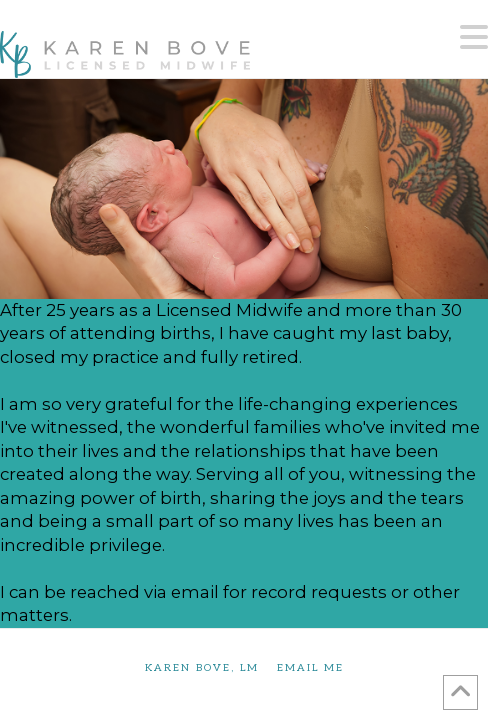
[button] (474, 38)
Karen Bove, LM (202, 668)
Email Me (310, 668)
